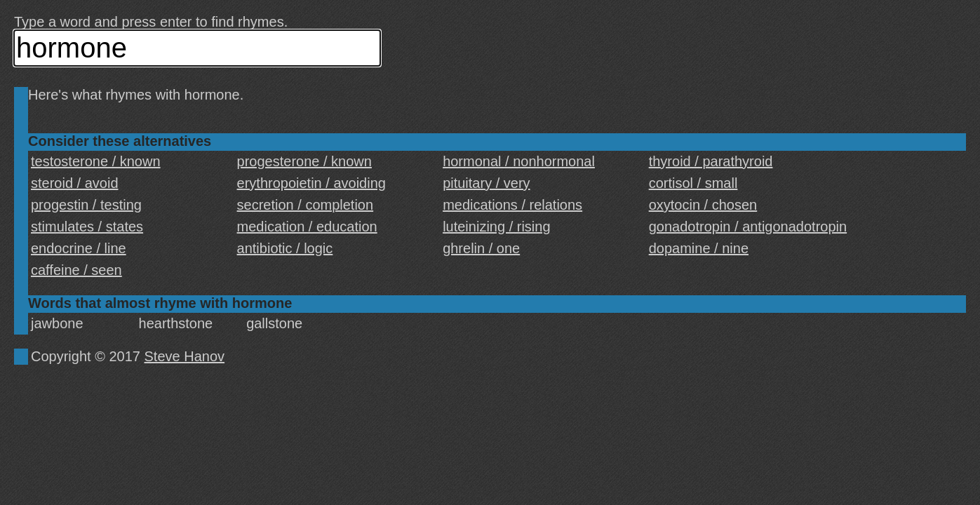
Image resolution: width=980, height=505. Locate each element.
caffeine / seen (76, 270)
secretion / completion (306, 205)
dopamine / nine (699, 248)
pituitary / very (486, 183)
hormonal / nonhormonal (519, 161)
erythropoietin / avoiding (311, 183)
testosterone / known (96, 161)
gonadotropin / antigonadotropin (748, 227)
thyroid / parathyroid (711, 161)
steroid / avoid (75, 183)
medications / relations (512, 205)
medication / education (307, 227)
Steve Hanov (185, 356)
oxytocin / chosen (703, 205)
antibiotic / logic (285, 248)
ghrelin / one (481, 248)
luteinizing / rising (496, 227)
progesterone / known (304, 161)
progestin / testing (86, 205)
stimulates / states (87, 227)
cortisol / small (693, 183)
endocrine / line (79, 248)
